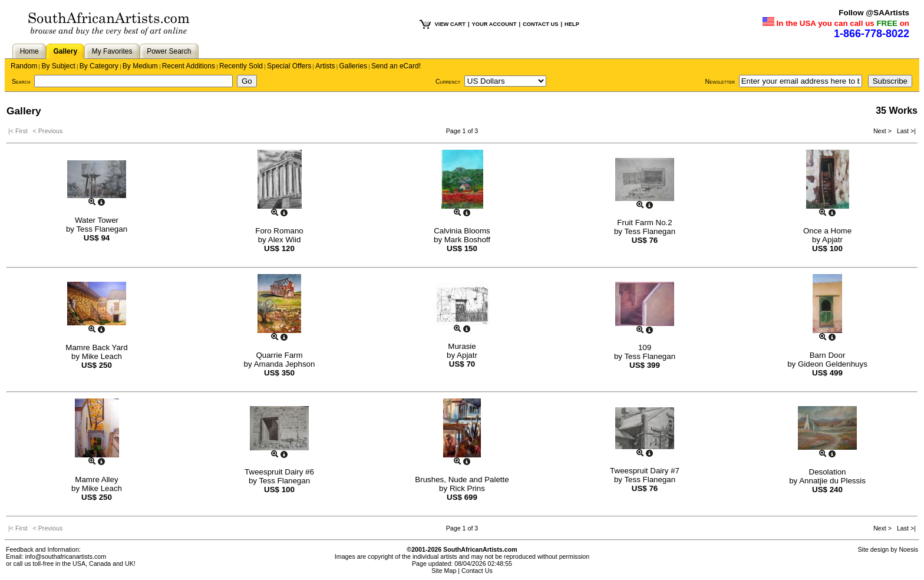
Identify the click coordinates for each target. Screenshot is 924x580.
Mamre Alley (96, 480)
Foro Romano (279, 231)
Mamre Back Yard (96, 347)
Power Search (169, 51)
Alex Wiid (285, 240)
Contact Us (477, 571)
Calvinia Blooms (462, 231)
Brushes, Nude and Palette (462, 480)
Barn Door (828, 355)
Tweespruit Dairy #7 (645, 471)
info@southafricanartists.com (66, 556)
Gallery (65, 51)
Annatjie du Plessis (832, 481)
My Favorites (112, 51)
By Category (99, 66)
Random (24, 66)
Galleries (353, 66)
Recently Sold (241, 66)
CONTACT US (540, 24)
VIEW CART (450, 24)
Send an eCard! (396, 66)
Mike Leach (102, 356)
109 (645, 347)
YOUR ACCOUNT (494, 24)
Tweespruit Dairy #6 (279, 472)
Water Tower (97, 220)
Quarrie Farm (279, 355)
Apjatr (832, 240)
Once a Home (827, 231)
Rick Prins (467, 488)
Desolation (828, 472)
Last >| (905, 131)
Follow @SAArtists (874, 13)
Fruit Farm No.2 (644, 223)
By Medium (140, 66)
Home (29, 51)
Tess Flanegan (102, 229)
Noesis (908, 549)
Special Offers (289, 66)
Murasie (462, 346)
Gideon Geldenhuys (833, 364)
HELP (572, 24)
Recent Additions (189, 66)
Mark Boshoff (467, 240)
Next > (883, 131)
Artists (325, 66)
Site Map (444, 571)
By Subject (58, 66)
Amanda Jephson (285, 364)
